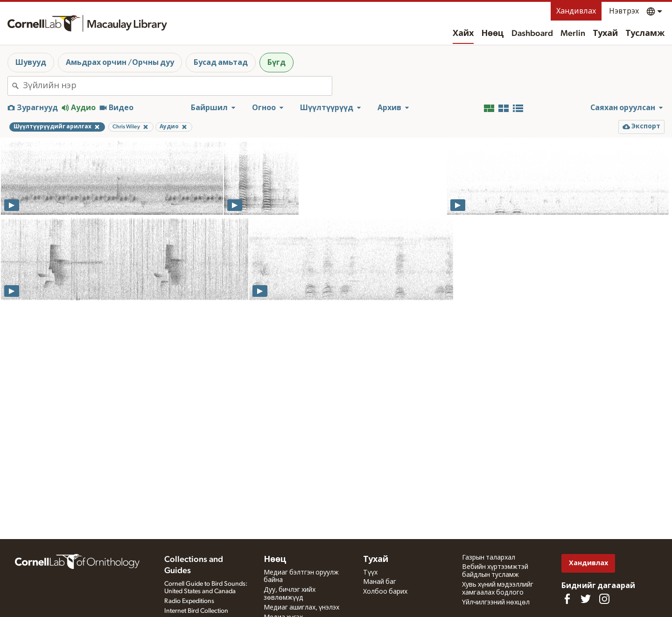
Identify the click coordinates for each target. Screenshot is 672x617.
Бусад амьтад (221, 63)
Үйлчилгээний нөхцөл (496, 603)
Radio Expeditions (189, 601)
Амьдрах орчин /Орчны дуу (120, 63)
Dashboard (532, 34)
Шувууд (31, 63)
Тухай (605, 34)
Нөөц (493, 34)
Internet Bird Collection (196, 611)
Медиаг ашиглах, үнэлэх (301, 608)
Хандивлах (576, 11)
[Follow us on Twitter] (586, 599)
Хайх (463, 34)
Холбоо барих (385, 592)
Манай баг (380, 582)
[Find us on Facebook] (567, 599)
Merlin (573, 34)
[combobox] (177, 86)
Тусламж (645, 34)
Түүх (370, 573)
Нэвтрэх (624, 11)
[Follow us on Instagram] (604, 599)
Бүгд (276, 63)
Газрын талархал (489, 558)
